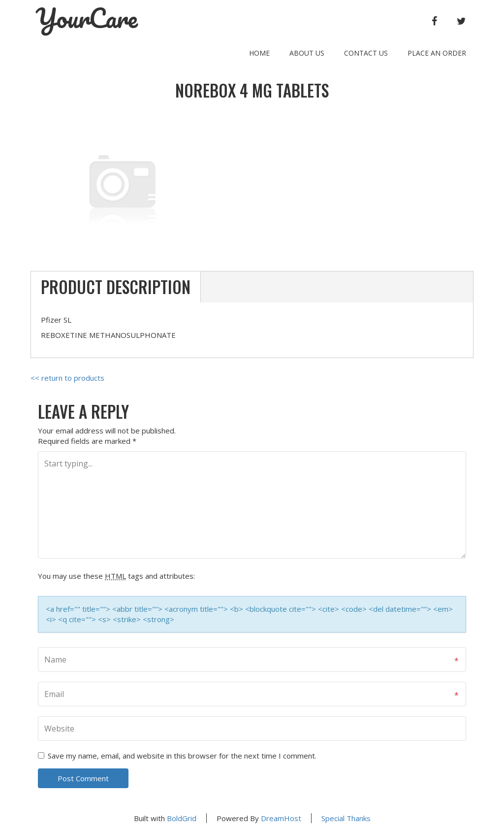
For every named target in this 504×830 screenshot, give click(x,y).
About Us (307, 53)
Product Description (116, 287)
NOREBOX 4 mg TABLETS (252, 90)
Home (259, 53)
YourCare (87, 18)
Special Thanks (346, 818)
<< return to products (67, 378)
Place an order (437, 53)
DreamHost (281, 818)
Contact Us (366, 53)
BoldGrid (182, 818)
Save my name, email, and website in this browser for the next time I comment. (182, 756)
